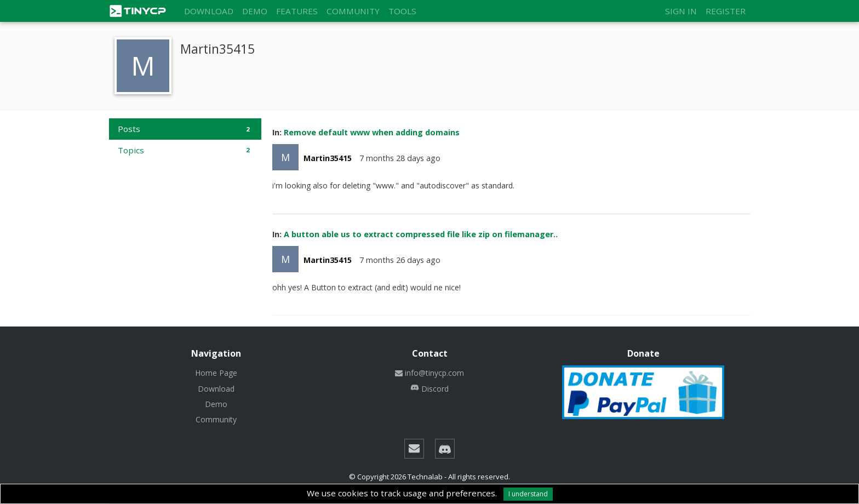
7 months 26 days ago (400, 260)
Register (726, 11)
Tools (402, 11)
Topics (185, 150)
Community (353, 11)
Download (209, 11)
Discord (429, 389)
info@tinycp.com (429, 373)
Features (297, 11)
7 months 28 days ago (400, 158)
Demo (255, 11)
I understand (528, 494)
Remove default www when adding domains (372, 132)
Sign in (681, 11)
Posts (185, 129)
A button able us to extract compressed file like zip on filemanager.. (421, 234)
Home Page (216, 373)
